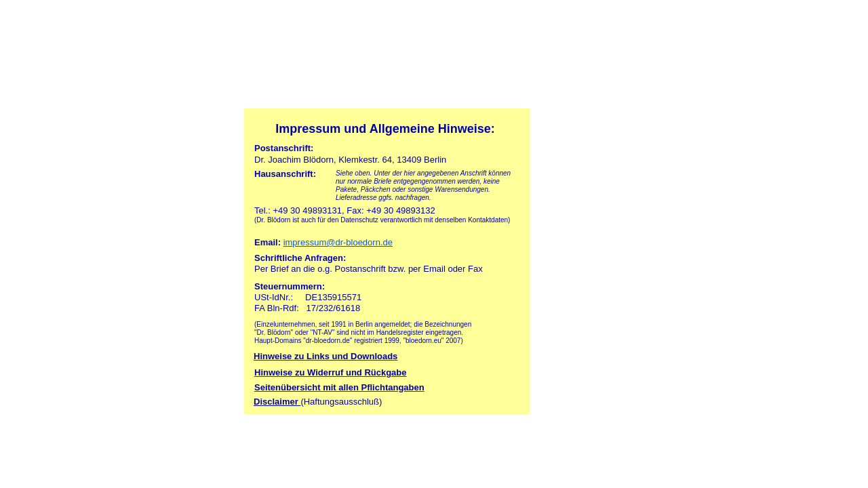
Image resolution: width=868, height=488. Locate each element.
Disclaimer (277, 402)
